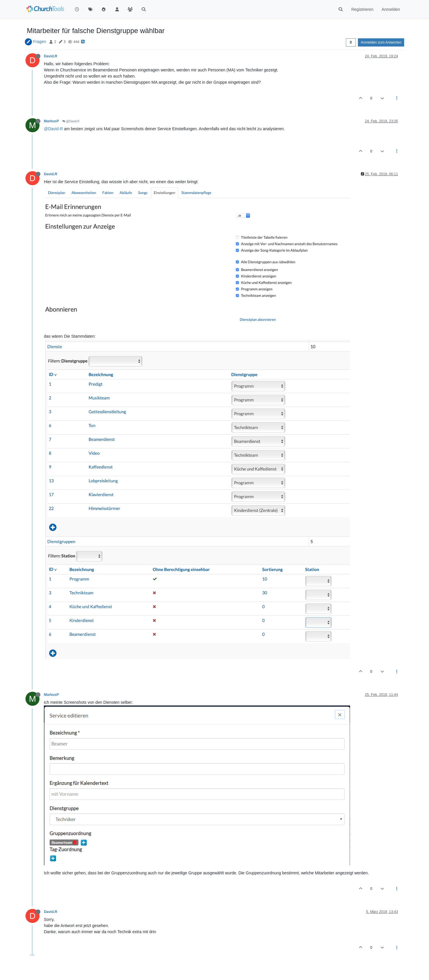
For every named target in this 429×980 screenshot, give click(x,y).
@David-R (53, 129)
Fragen (40, 42)
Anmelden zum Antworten (381, 42)
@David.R (71, 121)
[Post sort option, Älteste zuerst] (351, 42)
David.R (51, 56)
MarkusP (51, 121)
